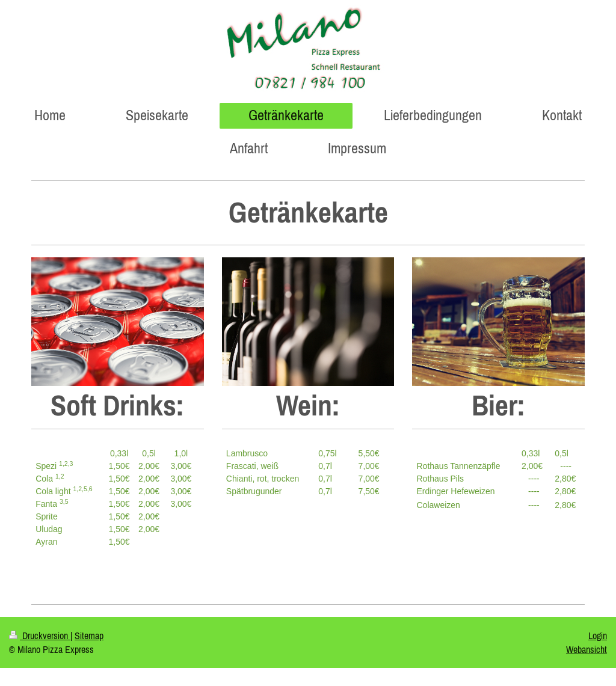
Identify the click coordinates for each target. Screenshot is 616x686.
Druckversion (40, 635)
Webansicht (587, 649)
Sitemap (89, 635)
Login (598, 635)
